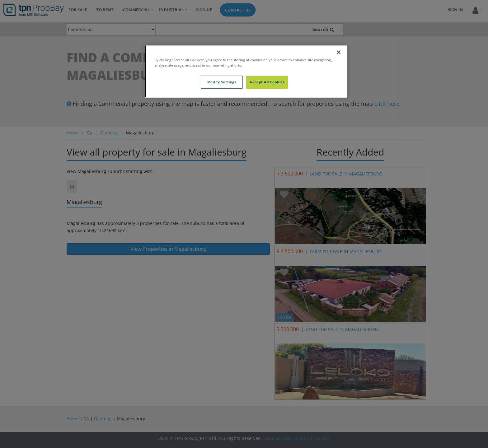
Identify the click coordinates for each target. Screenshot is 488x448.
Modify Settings (222, 82)
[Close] (339, 52)
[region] (246, 71)
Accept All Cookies (267, 82)
